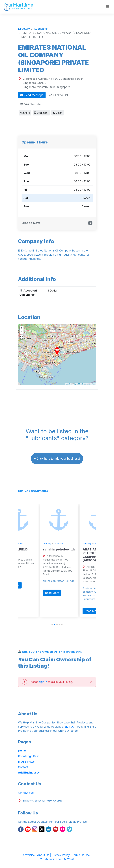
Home (22, 751)
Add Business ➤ (29, 773)
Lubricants (36, 543)
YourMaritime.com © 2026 (57, 859)
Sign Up (70, 727)
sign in (43, 682)
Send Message (32, 95)
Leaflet (69, 384)
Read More (29, 585)
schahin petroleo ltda (76, 549)
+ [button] (22, 328)
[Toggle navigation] (108, 7)
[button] (52, 625)
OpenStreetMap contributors (85, 384)
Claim (58, 113)
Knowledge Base (29, 756)
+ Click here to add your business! (57, 459)
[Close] (91, 682)
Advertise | (30, 855)
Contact (23, 767)
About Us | (44, 855)
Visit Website (31, 104)
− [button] (22, 332)
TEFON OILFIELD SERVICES (32, 551)
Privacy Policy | (62, 855)
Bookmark (41, 113)
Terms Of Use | (82, 855)
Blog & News (26, 762)
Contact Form (27, 793)
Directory (25, 543)
